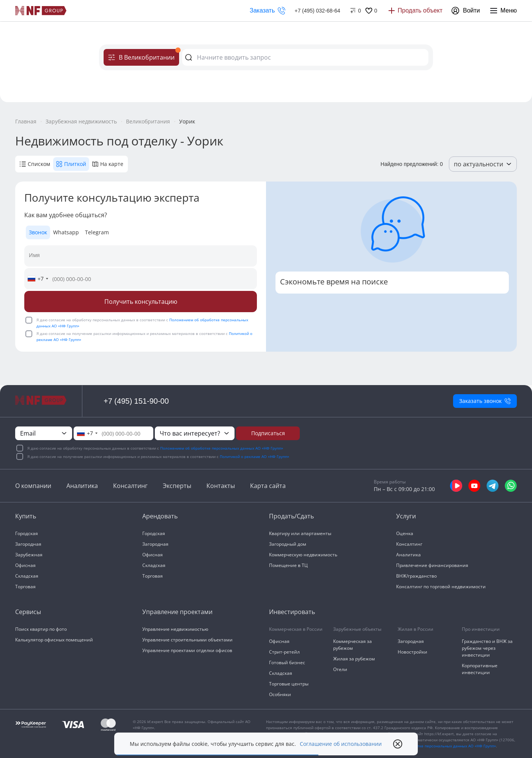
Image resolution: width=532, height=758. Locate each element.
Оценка (405, 533)
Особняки (280, 694)
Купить (26, 516)
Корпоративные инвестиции (480, 669)
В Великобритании (144, 55)
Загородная (28, 544)
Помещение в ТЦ (288, 565)
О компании (33, 486)
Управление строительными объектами (187, 640)
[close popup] (398, 744)
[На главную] (41, 11)
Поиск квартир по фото (41, 629)
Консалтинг (130, 486)
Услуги (406, 516)
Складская (27, 576)
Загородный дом (288, 544)
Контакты (221, 486)
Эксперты (177, 486)
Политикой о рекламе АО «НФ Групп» (254, 456)
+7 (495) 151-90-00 (136, 401)
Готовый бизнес (287, 662)
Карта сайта (268, 486)
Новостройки (412, 652)
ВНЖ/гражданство (416, 576)
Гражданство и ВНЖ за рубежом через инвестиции (487, 648)
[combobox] (38, 279)
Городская (27, 533)
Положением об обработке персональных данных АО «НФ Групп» (222, 448)
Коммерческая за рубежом (353, 645)
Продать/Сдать (291, 516)
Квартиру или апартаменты (300, 533)
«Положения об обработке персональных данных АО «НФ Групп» (435, 746)
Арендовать (160, 516)
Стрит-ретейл (284, 652)
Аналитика (82, 486)
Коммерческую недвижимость (303, 555)
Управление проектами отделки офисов (187, 650)
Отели (340, 669)
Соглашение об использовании (341, 744)
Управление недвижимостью (175, 629)
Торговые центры (289, 684)
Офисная (25, 565)
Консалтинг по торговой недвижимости (441, 587)
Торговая (25, 587)
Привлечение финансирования (432, 565)
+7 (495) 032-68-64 (317, 11)
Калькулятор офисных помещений (54, 640)
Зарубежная (29, 555)
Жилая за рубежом (354, 659)
